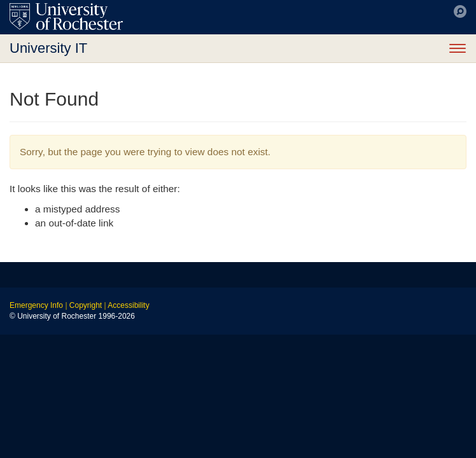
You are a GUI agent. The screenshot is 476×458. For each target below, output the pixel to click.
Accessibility (128, 305)
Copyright (86, 305)
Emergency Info (36, 305)
